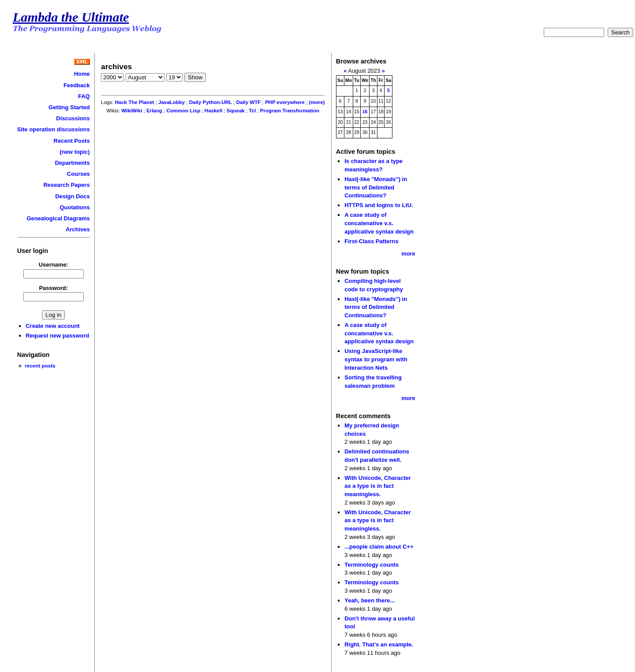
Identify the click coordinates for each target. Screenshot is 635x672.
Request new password (57, 336)
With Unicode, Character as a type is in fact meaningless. (377, 486)
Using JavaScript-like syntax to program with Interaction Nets (376, 359)
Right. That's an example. (379, 644)
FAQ (84, 96)
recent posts (40, 366)
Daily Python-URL (211, 102)
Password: (53, 288)
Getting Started (69, 107)
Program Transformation (290, 111)
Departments (72, 163)
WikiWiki (132, 111)
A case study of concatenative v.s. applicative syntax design (379, 223)
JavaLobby (172, 102)
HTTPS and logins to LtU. (379, 205)
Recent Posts (72, 141)
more (408, 254)
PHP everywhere (285, 102)
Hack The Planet (134, 102)
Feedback (77, 85)
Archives (78, 229)
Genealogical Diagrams (58, 218)
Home (82, 74)
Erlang (154, 111)
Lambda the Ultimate (71, 17)
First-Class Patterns (371, 241)
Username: (54, 265)
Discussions (73, 118)
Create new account (52, 326)
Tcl (252, 111)
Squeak (236, 111)
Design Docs (72, 196)
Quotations (75, 207)
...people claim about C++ (379, 547)
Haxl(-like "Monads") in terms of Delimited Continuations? (376, 187)
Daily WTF (249, 102)
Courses (78, 174)
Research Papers (67, 185)
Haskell (213, 111)
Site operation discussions (54, 129)
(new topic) (75, 152)
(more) (317, 102)
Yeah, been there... (370, 600)
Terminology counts (372, 565)
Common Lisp (183, 111)
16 (365, 112)
